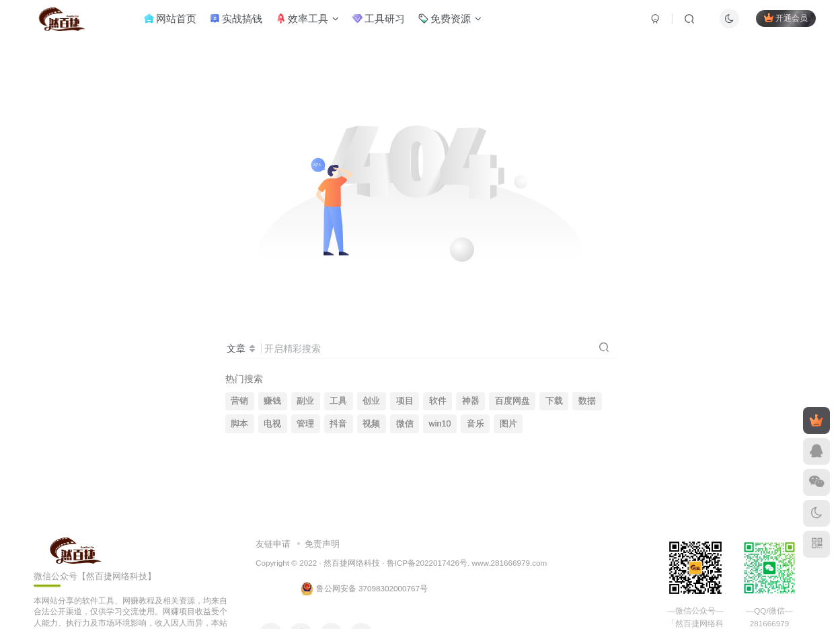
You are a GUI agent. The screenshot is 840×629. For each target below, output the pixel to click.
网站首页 (177, 23)
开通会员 (779, 22)
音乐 (475, 424)
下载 (554, 401)
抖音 (338, 424)
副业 (305, 401)
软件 (438, 401)
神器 (471, 401)
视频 (371, 424)
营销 (239, 401)
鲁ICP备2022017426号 (427, 563)
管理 (305, 424)
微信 (405, 424)
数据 (587, 401)
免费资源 (457, 23)
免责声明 (322, 544)
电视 (272, 424)
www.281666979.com (510, 563)
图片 (508, 424)
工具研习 (385, 23)
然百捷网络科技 (352, 563)
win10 (440, 424)
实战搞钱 (243, 23)
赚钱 (272, 401)
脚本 (239, 424)
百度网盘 (512, 401)
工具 (338, 401)
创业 (371, 401)
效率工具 (314, 23)
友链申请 (273, 544)
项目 (405, 401)
